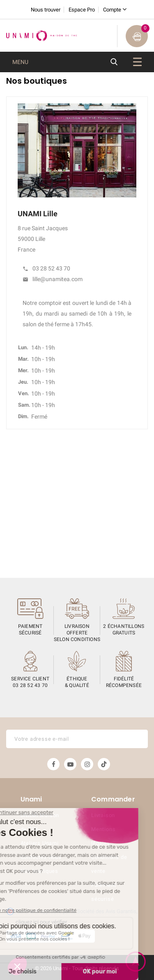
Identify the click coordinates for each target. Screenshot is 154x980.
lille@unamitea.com (53, 279)
